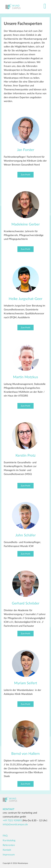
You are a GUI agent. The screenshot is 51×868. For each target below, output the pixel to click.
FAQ (5, 836)
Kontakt (7, 850)
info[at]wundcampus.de (15, 825)
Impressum (9, 855)
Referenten (9, 845)
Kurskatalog (9, 841)
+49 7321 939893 (12, 821)
